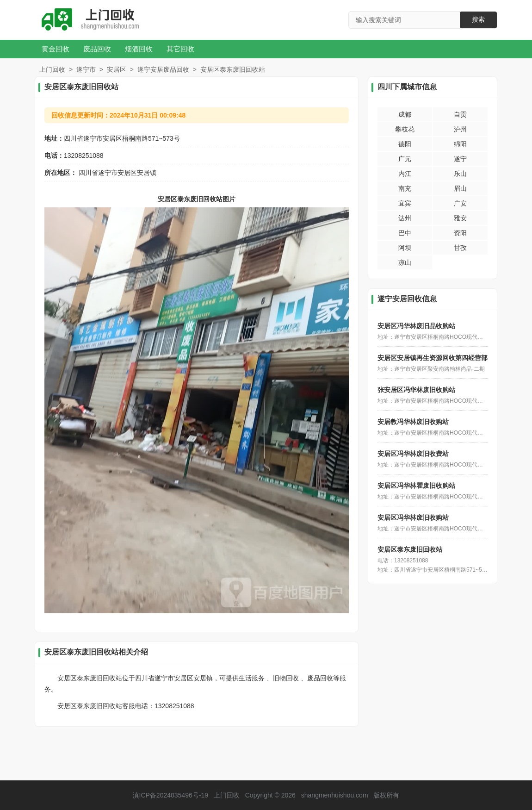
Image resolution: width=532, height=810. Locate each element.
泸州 (460, 129)
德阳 (405, 144)
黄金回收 (56, 49)
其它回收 (180, 49)
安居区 (117, 69)
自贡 (460, 114)
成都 (405, 114)
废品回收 (97, 49)
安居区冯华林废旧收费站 (413, 454)
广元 (405, 159)
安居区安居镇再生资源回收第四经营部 (433, 358)
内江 (405, 174)
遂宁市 (86, 69)
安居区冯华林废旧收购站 (413, 517)
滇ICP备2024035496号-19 (170, 795)
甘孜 (460, 248)
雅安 (460, 218)
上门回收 (52, 69)
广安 (460, 203)
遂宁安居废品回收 (163, 69)
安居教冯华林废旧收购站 (413, 422)
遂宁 (460, 159)
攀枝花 (405, 129)
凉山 (405, 262)
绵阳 (460, 144)
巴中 (405, 233)
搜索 (478, 19)
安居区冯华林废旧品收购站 (416, 326)
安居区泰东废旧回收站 (410, 549)
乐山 (460, 174)
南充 (405, 188)
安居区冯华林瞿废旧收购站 (416, 486)
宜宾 (405, 203)
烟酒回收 (139, 49)
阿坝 (405, 248)
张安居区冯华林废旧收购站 (416, 390)
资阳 (460, 233)
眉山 (460, 188)
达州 (405, 218)
